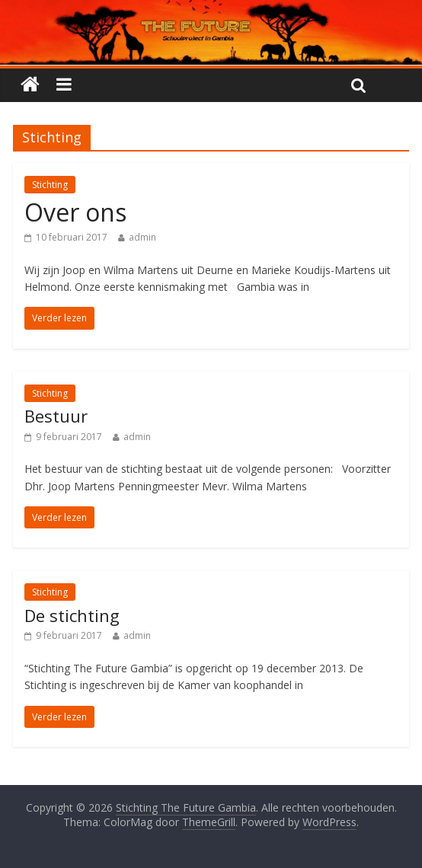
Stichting (50, 185)
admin (142, 237)
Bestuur (56, 416)
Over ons (75, 212)
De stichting (72, 615)
